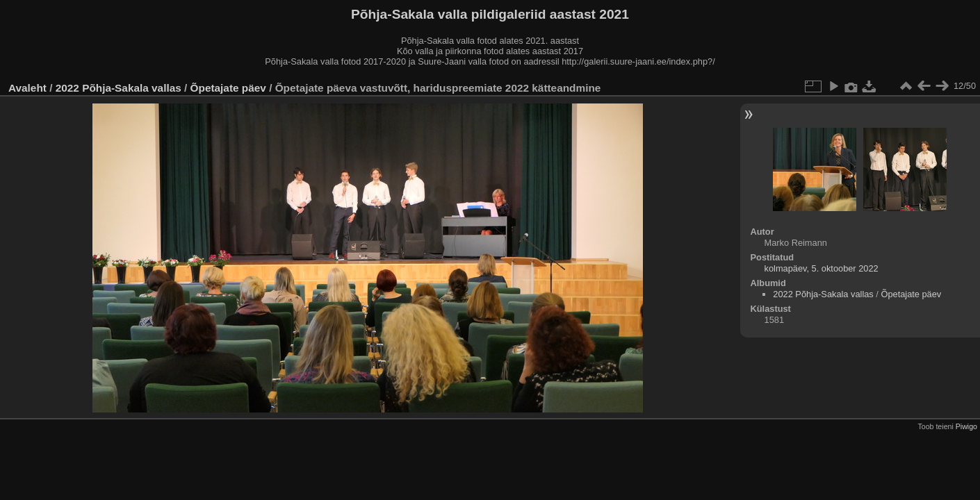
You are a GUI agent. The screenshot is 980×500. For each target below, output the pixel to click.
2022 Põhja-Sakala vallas (119, 88)
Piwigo (966, 426)
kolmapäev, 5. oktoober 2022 (822, 268)
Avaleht (27, 88)
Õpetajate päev (228, 88)
